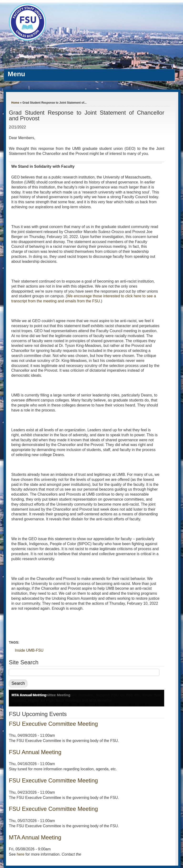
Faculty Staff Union (37, 50)
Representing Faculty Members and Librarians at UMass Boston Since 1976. (84, 59)
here (20, 854)
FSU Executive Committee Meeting (53, 724)
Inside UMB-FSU (29, 650)
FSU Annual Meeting (35, 752)
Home (15, 103)
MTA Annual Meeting (29, 695)
